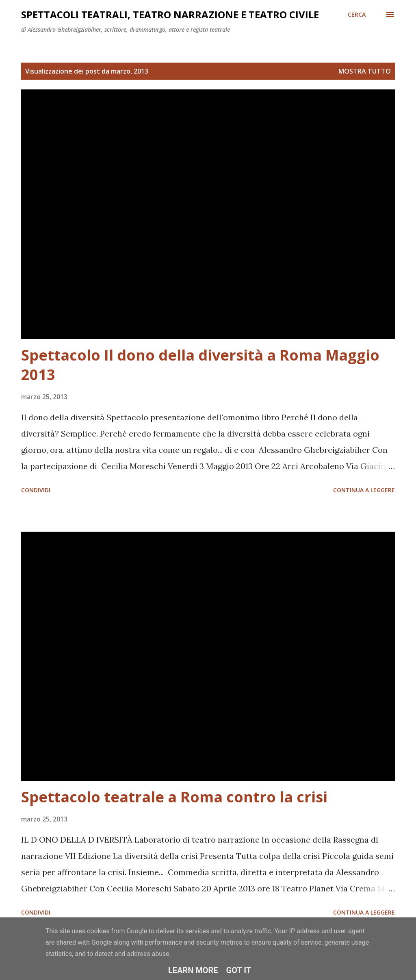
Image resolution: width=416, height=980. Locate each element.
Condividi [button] (36, 490)
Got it (239, 970)
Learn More (193, 970)
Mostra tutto (365, 71)
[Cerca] (357, 15)
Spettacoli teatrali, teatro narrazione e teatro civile (170, 14)
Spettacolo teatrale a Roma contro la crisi (174, 797)
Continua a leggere (364, 490)
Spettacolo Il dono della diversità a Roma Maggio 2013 (200, 365)
